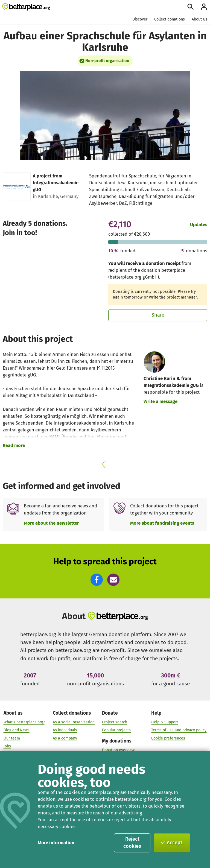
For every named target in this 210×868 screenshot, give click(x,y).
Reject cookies (132, 843)
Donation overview (118, 750)
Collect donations (170, 19)
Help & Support (165, 722)
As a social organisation (74, 722)
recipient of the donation (134, 270)
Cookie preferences (168, 738)
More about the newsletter (51, 523)
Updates (199, 224)
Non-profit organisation (107, 61)
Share (158, 315)
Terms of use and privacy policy (179, 730)
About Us (199, 19)
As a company (65, 738)
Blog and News (17, 730)
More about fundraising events (162, 523)
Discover (140, 19)
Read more (14, 445)
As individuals (65, 730)
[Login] (204, 7)
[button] (97, 580)
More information (56, 843)
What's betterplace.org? (24, 722)
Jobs (7, 746)
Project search (115, 722)
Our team (12, 738)
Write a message (161, 401)
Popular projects (116, 730)
